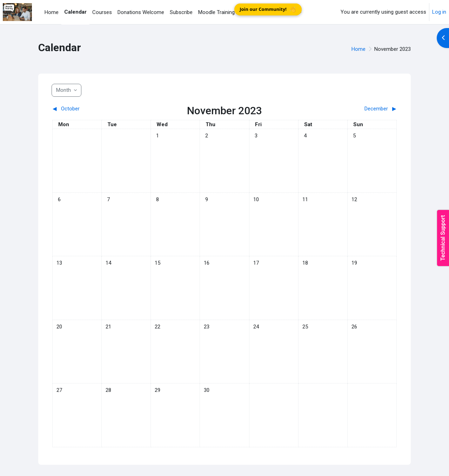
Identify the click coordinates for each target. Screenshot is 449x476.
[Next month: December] (354, 109)
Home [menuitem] (52, 12)
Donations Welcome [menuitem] (141, 12)
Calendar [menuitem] (75, 12)
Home (358, 49)
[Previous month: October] (95, 109)
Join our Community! (268, 9)
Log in (439, 12)
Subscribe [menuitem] (181, 12)
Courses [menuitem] (102, 12)
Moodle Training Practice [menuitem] (227, 12)
